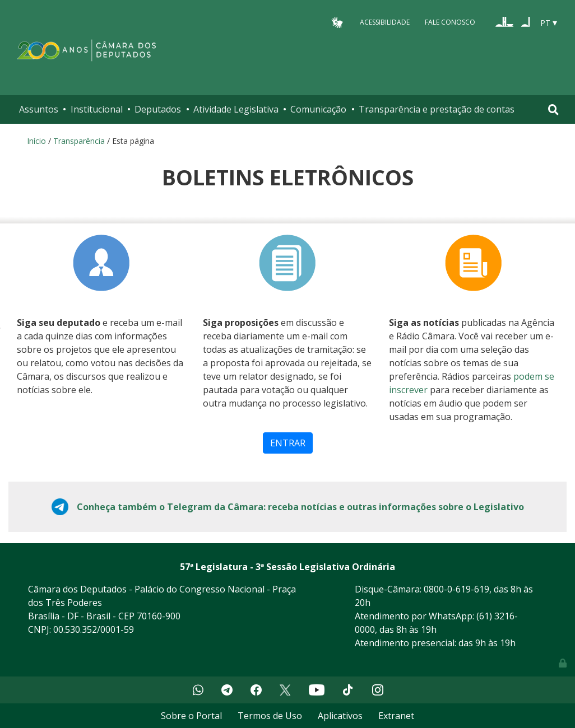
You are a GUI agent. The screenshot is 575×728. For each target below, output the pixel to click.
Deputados (158, 109)
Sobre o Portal (191, 716)
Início (36, 141)
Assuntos (39, 109)
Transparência (79, 141)
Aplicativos (340, 716)
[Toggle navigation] (553, 109)
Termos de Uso (270, 716)
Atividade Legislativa (236, 109)
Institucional (97, 109)
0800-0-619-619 (456, 589)
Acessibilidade (385, 22)
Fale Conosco (450, 22)
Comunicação (318, 109)
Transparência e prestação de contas (437, 109)
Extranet (396, 716)
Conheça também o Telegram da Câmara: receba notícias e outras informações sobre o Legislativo (300, 507)
